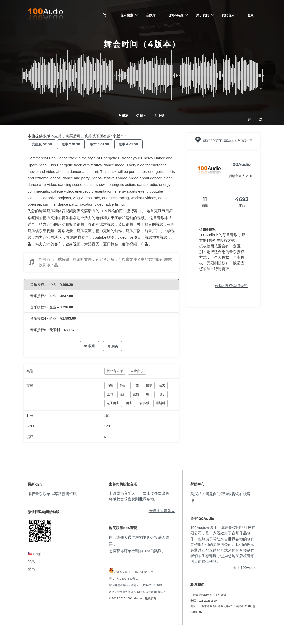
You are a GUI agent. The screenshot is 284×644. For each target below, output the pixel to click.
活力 (162, 385)
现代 (149, 394)
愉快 (149, 385)
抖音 (123, 385)
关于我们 (203, 15)
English (37, 554)
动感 (110, 385)
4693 (242, 199)
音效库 (151, 15)
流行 (123, 394)
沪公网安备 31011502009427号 (134, 572)
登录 (251, 15)
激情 (136, 394)
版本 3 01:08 (104, 144)
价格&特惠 (176, 15)
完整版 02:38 (43, 144)
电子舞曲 (113, 403)
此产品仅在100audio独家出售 (228, 141)
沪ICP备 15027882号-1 (123, 579)
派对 (110, 394)
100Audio (241, 164)
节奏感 (144, 403)
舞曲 (129, 403)
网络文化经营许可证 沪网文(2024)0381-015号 (137, 592)
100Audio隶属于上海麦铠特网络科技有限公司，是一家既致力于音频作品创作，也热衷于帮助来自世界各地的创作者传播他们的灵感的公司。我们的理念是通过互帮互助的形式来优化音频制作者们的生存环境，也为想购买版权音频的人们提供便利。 (223, 545)
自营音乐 (137, 371)
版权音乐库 (115, 371)
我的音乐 (228, 15)
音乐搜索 (127, 15)
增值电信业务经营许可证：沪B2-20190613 (135, 585)
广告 (136, 385)
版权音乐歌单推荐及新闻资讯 (52, 494)
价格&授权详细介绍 (231, 286)
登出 (31, 569)
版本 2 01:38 (74, 144)
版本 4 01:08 (135, 144)
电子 (162, 394)
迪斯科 (160, 403)
